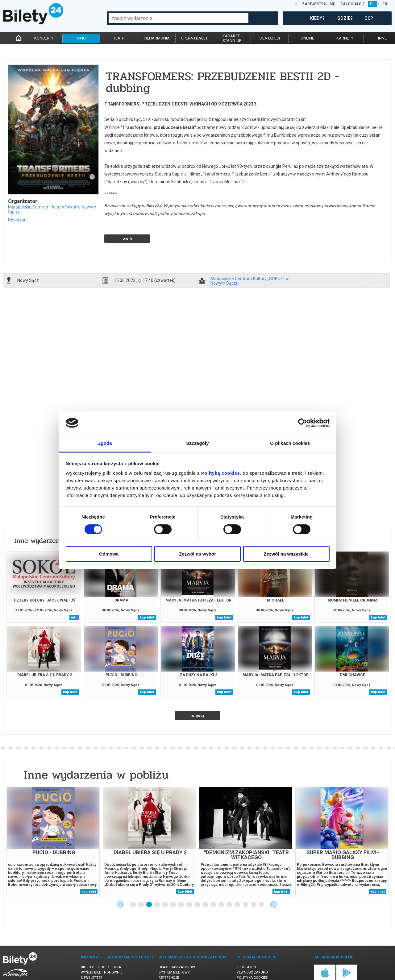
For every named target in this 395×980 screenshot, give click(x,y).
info (371, 259)
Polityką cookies (221, 473)
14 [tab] (238, 883)
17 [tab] (262, 883)
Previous (120, 883)
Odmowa (109, 554)
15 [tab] (246, 883)
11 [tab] (214, 883)
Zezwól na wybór (197, 554)
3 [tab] (149, 883)
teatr (119, 38)
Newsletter (92, 956)
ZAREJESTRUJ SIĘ (319, 4)
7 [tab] (181, 883)
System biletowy (174, 951)
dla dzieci (270, 38)
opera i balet (194, 38)
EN (385, 4)
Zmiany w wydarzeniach (103, 961)
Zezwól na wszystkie (286, 554)
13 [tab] (230, 883)
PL (372, 4)
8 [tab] (189, 883)
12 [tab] (222, 883)
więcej (198, 694)
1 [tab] (133, 883)
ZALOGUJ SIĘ (353, 4)
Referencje (169, 956)
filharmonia (157, 38)
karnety (345, 38)
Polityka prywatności (257, 961)
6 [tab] (173, 883)
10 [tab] (206, 883)
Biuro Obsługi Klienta (101, 946)
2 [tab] (141, 883)
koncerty (44, 38)
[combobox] (179, 18)
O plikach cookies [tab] (290, 443)
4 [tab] (157, 883)
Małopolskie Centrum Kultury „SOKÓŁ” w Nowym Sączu (250, 259)
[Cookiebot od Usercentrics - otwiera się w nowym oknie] (303, 423)
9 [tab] (197, 883)
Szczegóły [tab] (197, 443)
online (307, 38)
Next (273, 883)
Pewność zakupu (252, 951)
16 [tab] (254, 883)
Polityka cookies (252, 956)
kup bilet (147, 596)
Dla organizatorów (177, 946)
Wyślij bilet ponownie (102, 951)
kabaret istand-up (232, 38)
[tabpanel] (53, 820)
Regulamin (246, 946)
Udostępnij (18, 220)
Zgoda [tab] (105, 443)
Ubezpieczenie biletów (101, 967)
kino (81, 38)
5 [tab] (165, 883)
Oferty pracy (249, 967)
